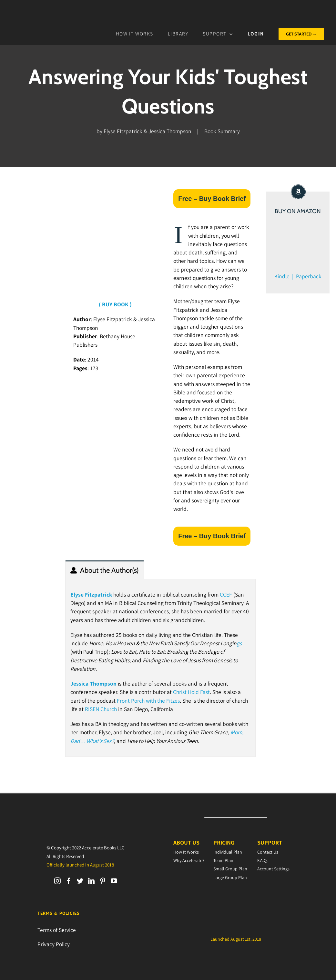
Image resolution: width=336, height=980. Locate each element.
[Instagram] (57, 881)
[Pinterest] (103, 881)
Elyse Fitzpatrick (91, 594)
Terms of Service (57, 930)
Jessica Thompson (93, 683)
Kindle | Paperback (298, 276)
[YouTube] (114, 881)
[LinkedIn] (91, 881)
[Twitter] (80, 881)
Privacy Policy (54, 944)
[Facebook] (69, 881)
